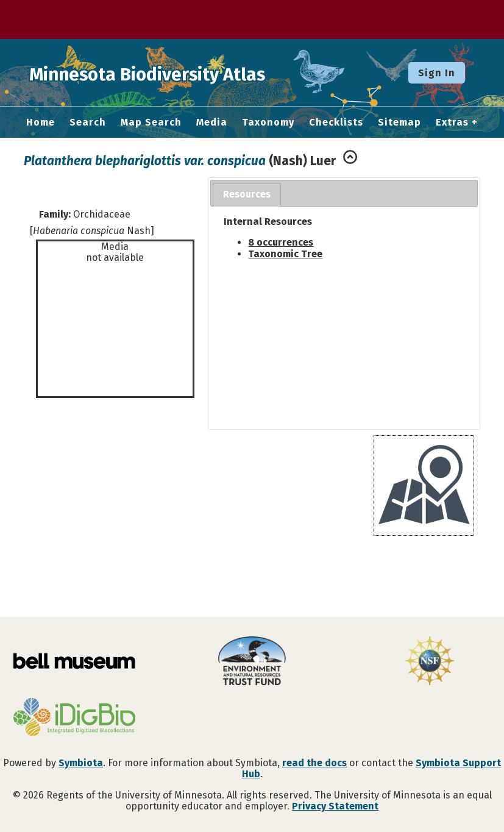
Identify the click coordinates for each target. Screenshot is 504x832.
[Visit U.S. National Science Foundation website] (430, 662)
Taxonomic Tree (285, 254)
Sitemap (399, 123)
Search (88, 123)
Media (212, 123)
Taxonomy (268, 123)
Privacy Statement (335, 806)
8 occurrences (281, 242)
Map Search (151, 123)
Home (41, 123)
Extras (452, 123)
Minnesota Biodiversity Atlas (190, 73)
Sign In (437, 73)
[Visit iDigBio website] (74, 718)
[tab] (247, 195)
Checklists (336, 123)
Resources (247, 194)
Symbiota (81, 763)
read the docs (314, 763)
